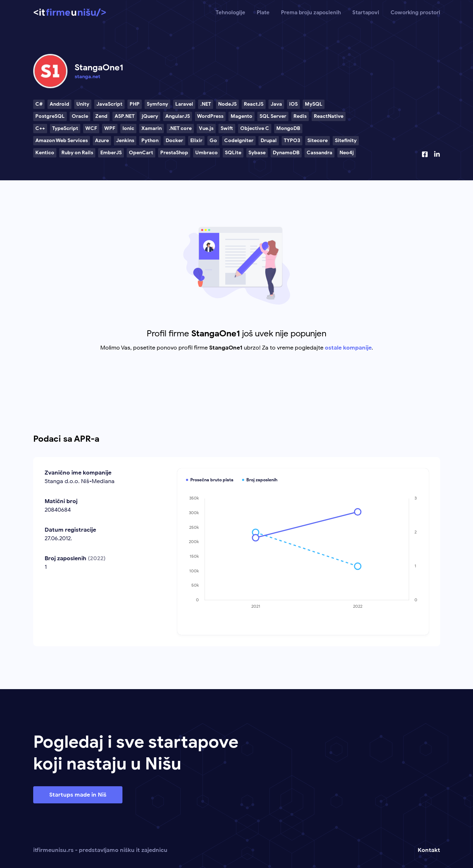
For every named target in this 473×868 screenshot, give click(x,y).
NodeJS (227, 104)
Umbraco (207, 153)
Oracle (80, 116)
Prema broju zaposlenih (311, 12)
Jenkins (125, 141)
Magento (241, 116)
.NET (206, 104)
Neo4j (347, 153)
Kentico (45, 153)
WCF (91, 128)
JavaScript (109, 104)
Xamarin (152, 128)
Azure (102, 141)
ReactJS (254, 104)
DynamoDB (286, 153)
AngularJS (178, 116)
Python (150, 141)
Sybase (257, 153)
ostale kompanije (348, 348)
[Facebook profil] (425, 154)
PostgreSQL (50, 116)
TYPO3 (292, 141)
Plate (263, 12)
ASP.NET (125, 116)
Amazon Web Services (62, 141)
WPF (110, 128)
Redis (300, 116)
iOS (293, 104)
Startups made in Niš (78, 795)
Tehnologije (230, 12)
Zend (101, 116)
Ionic (128, 128)
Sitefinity (346, 141)
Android (59, 104)
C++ (40, 128)
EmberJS (111, 153)
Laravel (184, 104)
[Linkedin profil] (437, 154)
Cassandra (319, 153)
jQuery (150, 116)
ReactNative (329, 116)
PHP (135, 104)
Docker (174, 141)
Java (276, 104)
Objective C (255, 128)
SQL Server (273, 116)
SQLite (233, 153)
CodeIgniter (239, 141)
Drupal (269, 141)
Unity (83, 104)
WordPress (210, 116)
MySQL (314, 104)
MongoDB (288, 128)
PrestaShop (174, 153)
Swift (227, 128)
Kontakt (429, 850)
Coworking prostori (415, 12)
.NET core (180, 128)
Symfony (157, 104)
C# (39, 104)
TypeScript (65, 128)
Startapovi (366, 12)
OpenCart (141, 153)
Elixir (196, 141)
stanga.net (87, 77)
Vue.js (206, 128)
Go (213, 141)
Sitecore (318, 141)
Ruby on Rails (77, 153)
